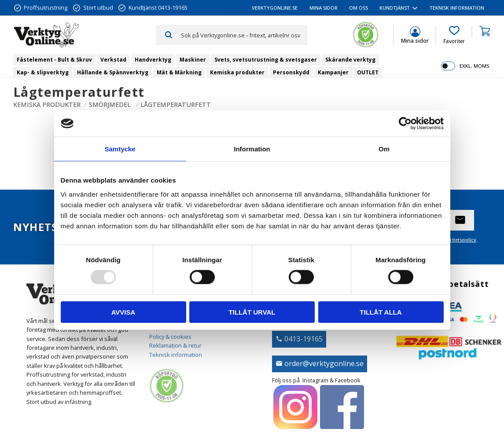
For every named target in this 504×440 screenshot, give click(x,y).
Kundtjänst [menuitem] (395, 8)
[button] (454, 35)
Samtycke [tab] (120, 149)
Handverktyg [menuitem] (153, 60)
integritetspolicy (457, 240)
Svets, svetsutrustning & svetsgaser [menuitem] (266, 60)
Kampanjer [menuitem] (333, 72)
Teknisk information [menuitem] (457, 8)
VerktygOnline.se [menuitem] (275, 8)
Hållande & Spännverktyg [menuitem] (113, 72)
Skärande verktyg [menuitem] (350, 60)
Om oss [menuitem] (359, 8)
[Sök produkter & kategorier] (244, 35)
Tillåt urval (252, 312)
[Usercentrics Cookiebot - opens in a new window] (405, 124)
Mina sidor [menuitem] (324, 8)
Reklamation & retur (175, 345)
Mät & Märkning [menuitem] (179, 72)
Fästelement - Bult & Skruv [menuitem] (54, 60)
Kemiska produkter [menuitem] (237, 72)
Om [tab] (384, 149)
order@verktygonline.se (324, 363)
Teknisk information (176, 355)
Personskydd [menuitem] (291, 72)
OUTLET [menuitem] (368, 72)
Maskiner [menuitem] (193, 60)
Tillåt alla (381, 312)
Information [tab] (252, 149)
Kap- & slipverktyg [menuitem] (43, 72)
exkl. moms (474, 66)
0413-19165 (304, 339)
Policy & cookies (170, 337)
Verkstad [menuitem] (113, 60)
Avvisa (123, 312)
